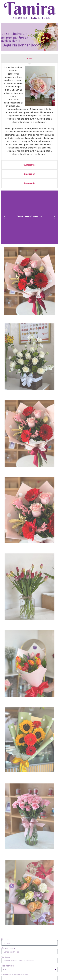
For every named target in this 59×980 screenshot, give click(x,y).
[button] (4, 217)
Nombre (5, 939)
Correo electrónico (10, 948)
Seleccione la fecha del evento (15, 975)
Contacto (6, 957)
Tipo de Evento (8, 966)
